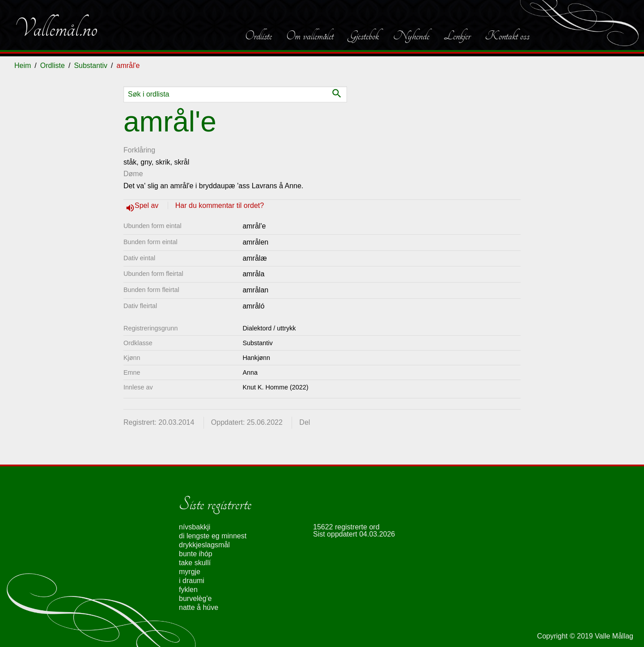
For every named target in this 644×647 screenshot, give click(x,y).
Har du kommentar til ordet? (220, 205)
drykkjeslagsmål (204, 545)
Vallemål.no (56, 29)
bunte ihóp (196, 554)
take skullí (195, 563)
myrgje (190, 572)
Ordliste (258, 36)
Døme (133, 174)
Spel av (148, 205)
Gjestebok (363, 36)
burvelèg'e (195, 598)
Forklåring (139, 150)
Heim (23, 66)
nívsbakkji (195, 527)
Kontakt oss (507, 36)
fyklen (188, 590)
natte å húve (199, 607)
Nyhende (411, 36)
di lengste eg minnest (213, 536)
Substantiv (91, 66)
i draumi (192, 581)
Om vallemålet (310, 36)
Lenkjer (457, 36)
